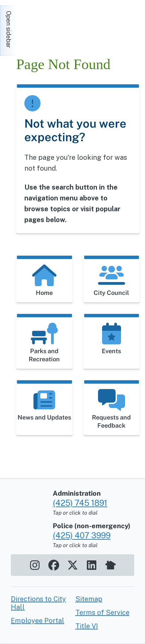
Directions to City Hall (38, 603)
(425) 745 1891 (80, 503)
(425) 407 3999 (82, 535)
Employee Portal (38, 621)
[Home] (77, 27)
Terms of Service (102, 613)
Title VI (87, 626)
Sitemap (89, 599)
